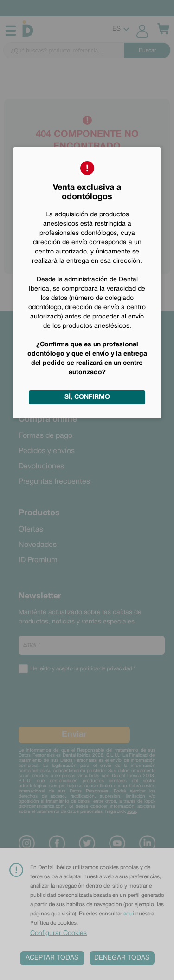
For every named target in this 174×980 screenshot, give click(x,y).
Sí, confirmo (87, 397)
